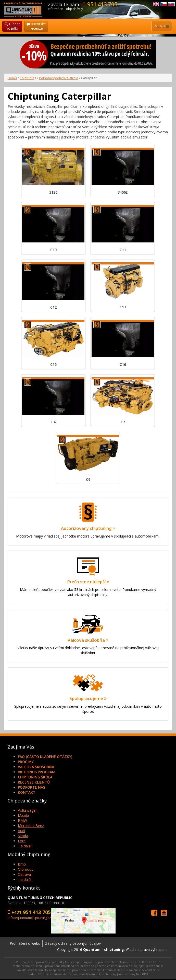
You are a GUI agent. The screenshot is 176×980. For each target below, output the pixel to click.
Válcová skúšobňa (36, 767)
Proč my (26, 762)
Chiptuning (28, 78)
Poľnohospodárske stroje (59, 78)
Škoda (23, 836)
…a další (24, 846)
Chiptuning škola (35, 777)
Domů (12, 78)
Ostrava (24, 874)
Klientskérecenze (36, 26)
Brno (22, 864)
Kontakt (27, 792)
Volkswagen (28, 810)
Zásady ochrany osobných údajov (73, 943)
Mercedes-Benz (31, 826)
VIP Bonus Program (37, 772)
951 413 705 (102, 4)
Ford (22, 841)
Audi (21, 831)
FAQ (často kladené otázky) (45, 757)
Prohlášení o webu (25, 943)
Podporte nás (32, 787)
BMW (22, 820)
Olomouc (26, 869)
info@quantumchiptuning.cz (29, 918)
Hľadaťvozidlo (12, 26)
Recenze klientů (34, 782)
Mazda (23, 815)
